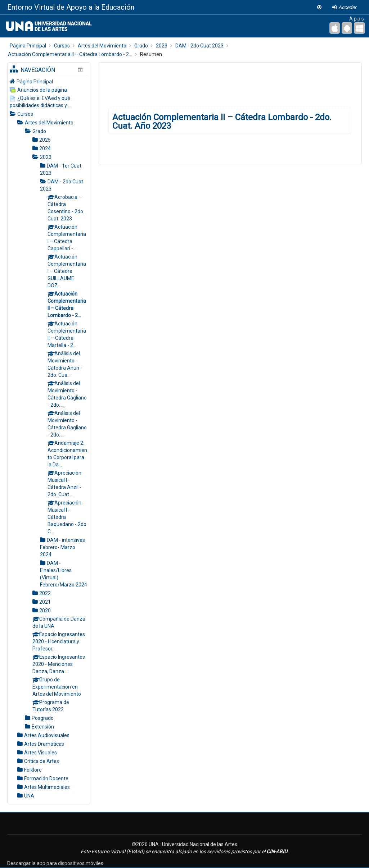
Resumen (151, 54)
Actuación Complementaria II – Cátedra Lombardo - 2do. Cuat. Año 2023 (222, 122)
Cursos (25, 114)
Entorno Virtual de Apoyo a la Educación (71, 7)
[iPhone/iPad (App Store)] (335, 28)
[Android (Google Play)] (347, 28)
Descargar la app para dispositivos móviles (55, 863)
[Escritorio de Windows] (359, 28)
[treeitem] (49, 81)
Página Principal (35, 82)
